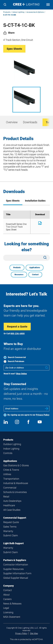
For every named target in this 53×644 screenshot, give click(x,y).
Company (8, 586)
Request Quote (11, 522)
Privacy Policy (43, 415)
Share (9, 33)
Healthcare (9, 505)
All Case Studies (12, 510)
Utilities (7, 474)
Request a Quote (17, 327)
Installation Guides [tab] (35, 201)
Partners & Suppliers (15, 560)
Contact (35, 275)
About (6, 595)
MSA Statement (12, 617)
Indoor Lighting (18, 12)
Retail (6, 497)
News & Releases (12, 604)
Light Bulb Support (13, 543)
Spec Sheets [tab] (13, 201)
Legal (6, 608)
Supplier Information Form (17, 573)
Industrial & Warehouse (16, 483)
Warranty (8, 531)
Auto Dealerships (12, 501)
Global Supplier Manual (16, 578)
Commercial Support (15, 518)
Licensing (8, 612)
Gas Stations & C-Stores (16, 465)
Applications (35, 267)
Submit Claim (11, 535)
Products (7, 12)
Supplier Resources (13, 569)
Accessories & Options (35, 12)
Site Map (34, 633)
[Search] (5, 5)
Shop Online (21, 374)
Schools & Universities (15, 492)
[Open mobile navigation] (48, 5)
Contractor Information (16, 565)
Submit (47, 409)
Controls (8, 453)
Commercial (10, 488)
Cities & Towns (11, 470)
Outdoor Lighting (12, 444)
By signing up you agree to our (28, 415)
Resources (19, 275)
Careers (7, 599)
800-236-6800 (18, 334)
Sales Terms (10, 527)
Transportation (11, 479)
